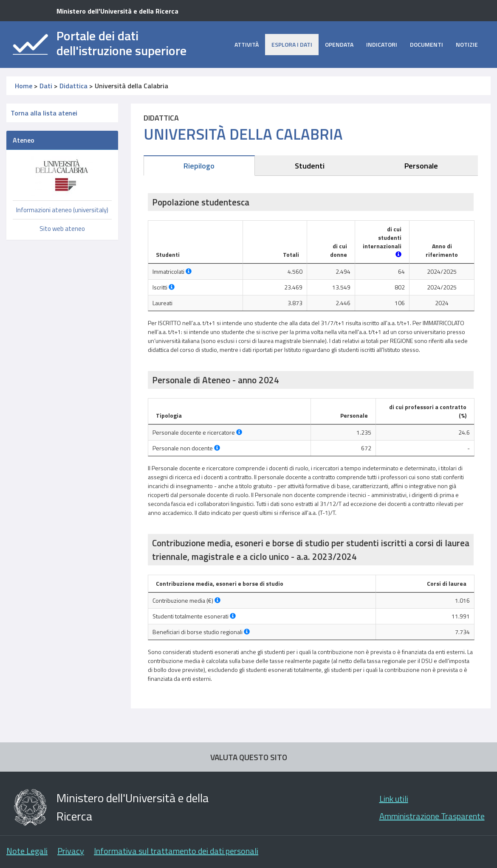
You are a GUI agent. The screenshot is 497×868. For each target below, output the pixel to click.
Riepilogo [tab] (199, 166)
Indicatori (382, 44)
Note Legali (27, 851)
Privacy (71, 851)
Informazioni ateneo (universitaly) (62, 210)
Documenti (426, 44)
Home (24, 86)
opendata (339, 44)
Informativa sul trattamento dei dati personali (176, 851)
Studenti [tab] (310, 166)
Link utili (394, 799)
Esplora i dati (292, 44)
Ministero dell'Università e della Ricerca (117, 11)
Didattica (73, 86)
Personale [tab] (421, 166)
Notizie (467, 44)
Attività (247, 44)
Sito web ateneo (62, 229)
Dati (46, 86)
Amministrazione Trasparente (432, 816)
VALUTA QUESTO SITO (249, 757)
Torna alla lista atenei (44, 113)
